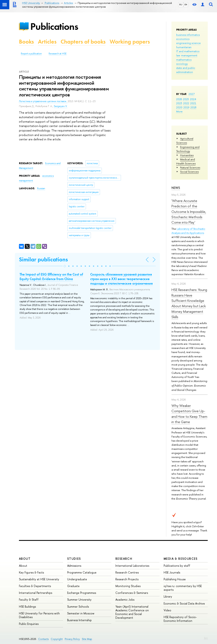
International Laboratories (132, 566)
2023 (179, 103)
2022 (186, 103)
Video (167, 610)
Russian (41, 188)
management (189, 55)
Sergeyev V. (61, 106)
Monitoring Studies (128, 586)
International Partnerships (36, 593)
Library (168, 596)
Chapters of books (83, 42)
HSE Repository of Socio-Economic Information (180, 619)
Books (26, 42)
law (178, 55)
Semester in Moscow (81, 613)
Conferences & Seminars (132, 593)
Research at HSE (58, 54)
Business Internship (79, 620)
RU (181, 5)
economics (183, 39)
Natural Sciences (190, 167)
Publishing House (175, 579)
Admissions (74, 566)
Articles (47, 42)
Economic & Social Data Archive (184, 603)
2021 (193, 103)
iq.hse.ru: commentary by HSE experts (183, 588)
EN (186, 5)
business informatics (188, 35)
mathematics (184, 60)
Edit (206, 638)
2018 (193, 107)
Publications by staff (177, 566)
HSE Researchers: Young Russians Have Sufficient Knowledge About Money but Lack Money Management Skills (189, 303)
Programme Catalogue (82, 572)
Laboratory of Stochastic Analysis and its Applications (188, 231)
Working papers (130, 42)
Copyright (57, 639)
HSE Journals (172, 572)
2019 (186, 107)
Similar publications (43, 259)
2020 (179, 107)
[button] (65, 266)
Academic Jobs (125, 600)
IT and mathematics (188, 51)
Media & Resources (181, 559)
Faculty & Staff (29, 600)
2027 (192, 94)
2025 (186, 99)
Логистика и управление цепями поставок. (43, 101)
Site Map (87, 639)
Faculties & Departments (35, 586)
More (179, 111)
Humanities (187, 155)
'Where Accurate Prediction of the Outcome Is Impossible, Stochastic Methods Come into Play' (189, 211)
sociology (182, 64)
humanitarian (184, 47)
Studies (74, 559)
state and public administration (186, 70)
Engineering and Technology (188, 149)
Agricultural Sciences (185, 141)
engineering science (188, 43)
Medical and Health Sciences (186, 161)
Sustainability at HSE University (39, 579)
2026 (179, 99)
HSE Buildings (27, 606)
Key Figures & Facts (31, 572)
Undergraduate (77, 579)
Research (124, 559)
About (25, 559)
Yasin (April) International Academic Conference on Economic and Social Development (132, 612)
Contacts (43, 639)
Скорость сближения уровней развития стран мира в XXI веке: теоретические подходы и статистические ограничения (121, 279)
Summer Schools (78, 606)
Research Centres (127, 572)
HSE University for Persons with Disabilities (39, 615)
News (176, 188)
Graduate (73, 586)
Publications (54, 26)
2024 (193, 99)
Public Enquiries (29, 624)
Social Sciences (189, 172)
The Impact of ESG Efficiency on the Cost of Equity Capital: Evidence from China (51, 277)
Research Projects (127, 579)
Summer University (79, 600)
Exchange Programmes (82, 593)
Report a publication (31, 54)
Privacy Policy (72, 639)
